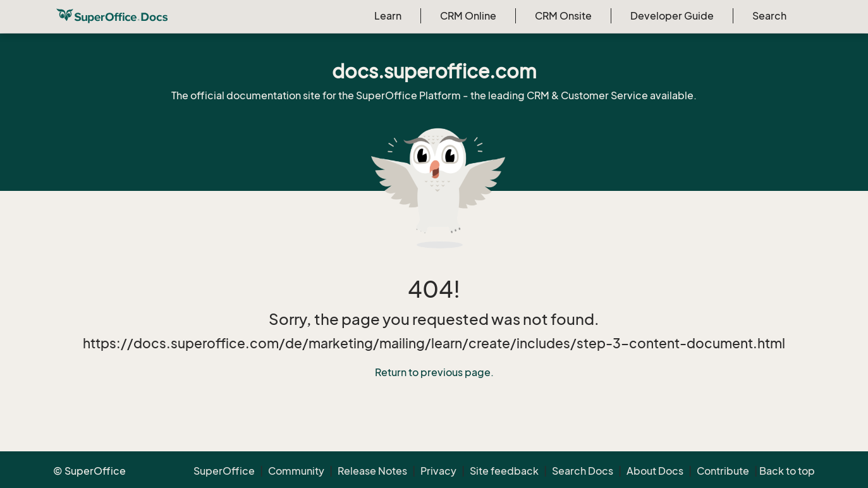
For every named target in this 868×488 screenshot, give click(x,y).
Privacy (438, 471)
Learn (388, 16)
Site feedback (504, 471)
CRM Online (468, 16)
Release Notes (372, 471)
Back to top (787, 471)
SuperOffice (224, 471)
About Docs (655, 471)
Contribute (723, 471)
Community (296, 471)
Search (769, 16)
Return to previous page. (434, 372)
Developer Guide (672, 16)
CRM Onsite (563, 16)
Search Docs (583, 471)
